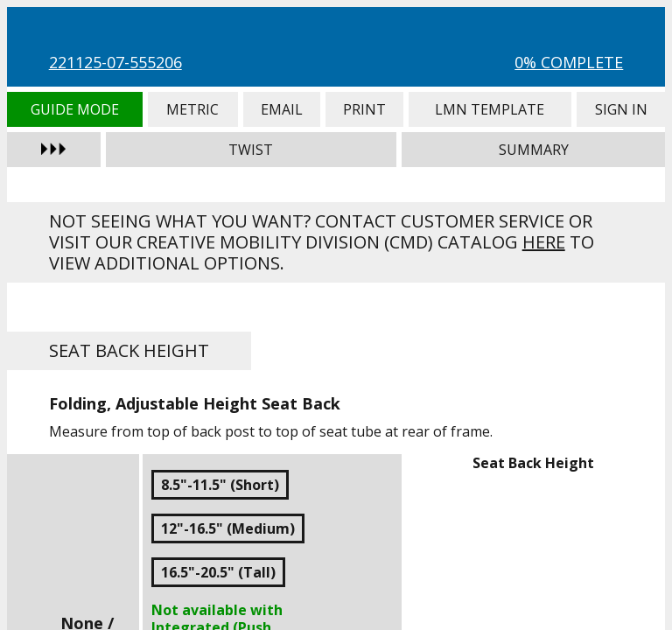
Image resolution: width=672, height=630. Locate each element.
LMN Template (490, 109)
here (544, 242)
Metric (193, 109)
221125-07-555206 (115, 62)
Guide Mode (75, 109)
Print (364, 109)
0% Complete (569, 62)
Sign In (621, 109)
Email (282, 109)
